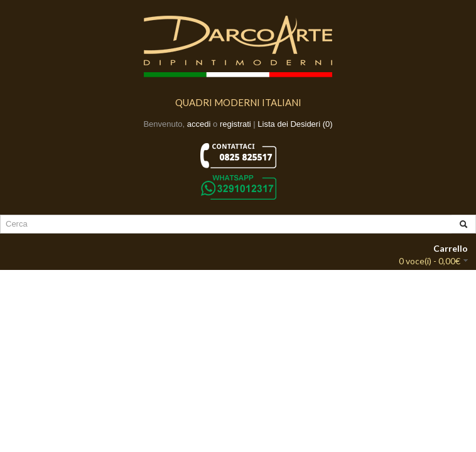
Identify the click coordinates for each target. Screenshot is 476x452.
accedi (199, 124)
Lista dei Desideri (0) (295, 124)
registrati (235, 124)
